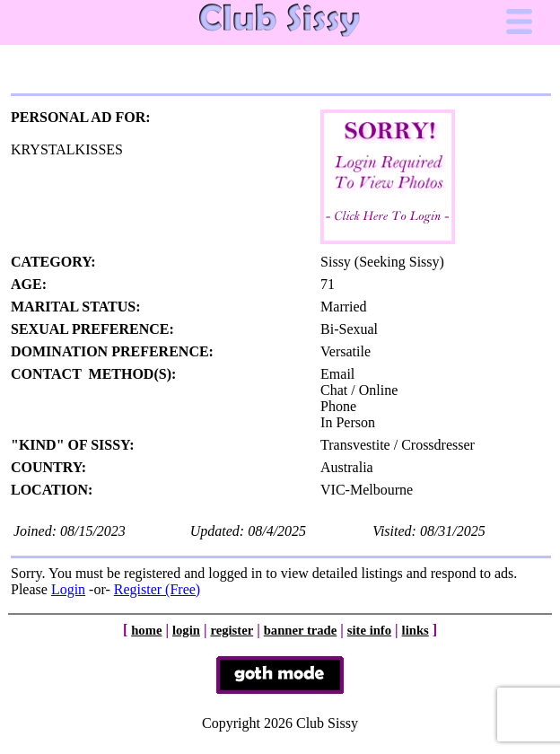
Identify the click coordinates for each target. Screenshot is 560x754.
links (416, 630)
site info (369, 630)
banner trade (301, 630)
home (146, 630)
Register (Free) (157, 589)
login (186, 630)
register (232, 630)
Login (68, 589)
